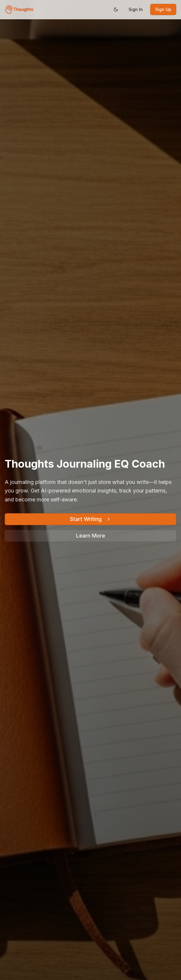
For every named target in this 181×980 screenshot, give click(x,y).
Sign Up (163, 9)
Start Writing (90, 519)
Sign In (136, 9)
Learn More (91, 536)
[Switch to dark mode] (116, 9)
